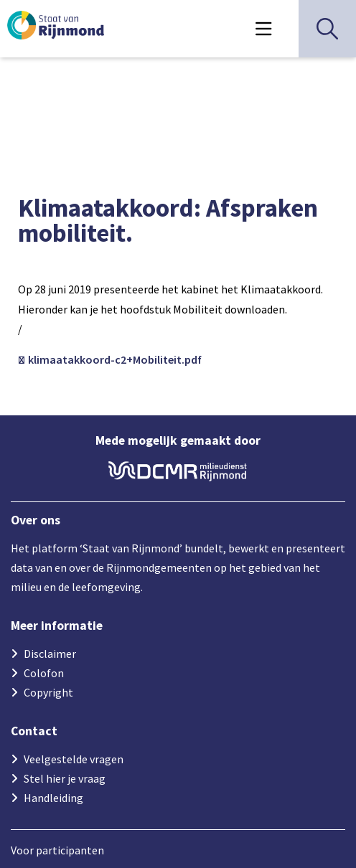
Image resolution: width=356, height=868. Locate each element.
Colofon (44, 673)
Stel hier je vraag (65, 778)
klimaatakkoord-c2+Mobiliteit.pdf (114, 359)
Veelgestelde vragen (74, 759)
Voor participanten (57, 850)
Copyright (48, 692)
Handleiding (53, 798)
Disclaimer (50, 654)
